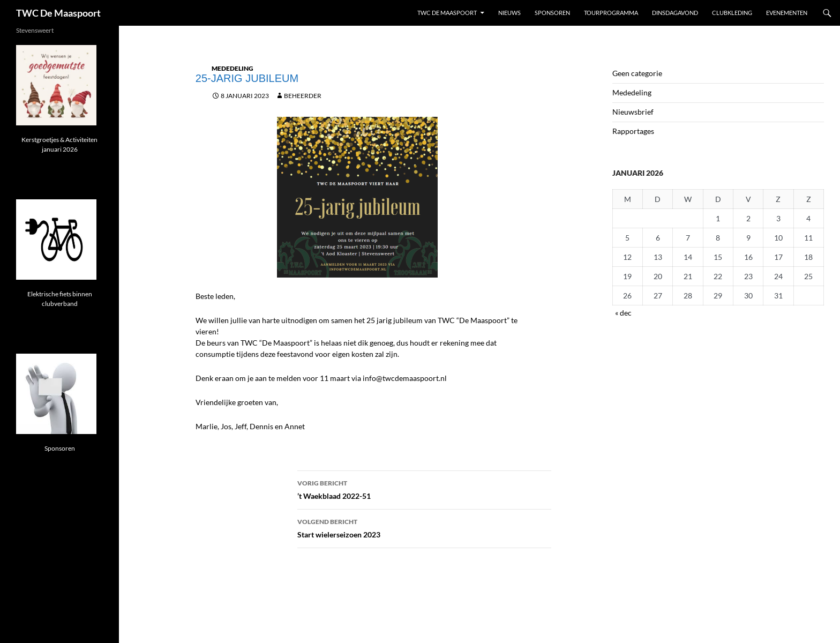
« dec (623, 313)
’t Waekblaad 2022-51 (424, 489)
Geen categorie (637, 73)
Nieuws (509, 13)
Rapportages (633, 131)
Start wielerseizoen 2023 (424, 527)
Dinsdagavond (675, 13)
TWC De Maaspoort (58, 13)
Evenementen (787, 13)
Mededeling (232, 68)
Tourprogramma (611, 13)
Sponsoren (552, 13)
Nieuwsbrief (633, 112)
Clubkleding (732, 13)
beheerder (303, 96)
